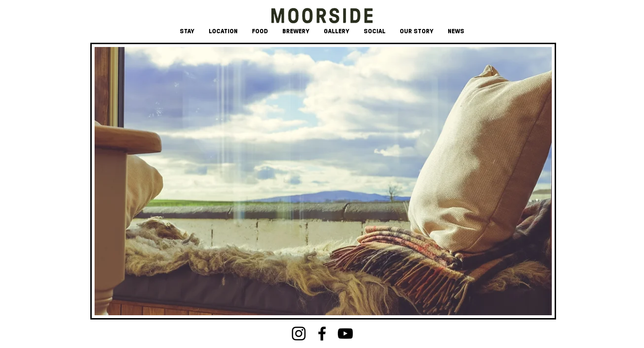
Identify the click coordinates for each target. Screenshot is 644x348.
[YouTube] (345, 334)
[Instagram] (299, 334)
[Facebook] (322, 334)
